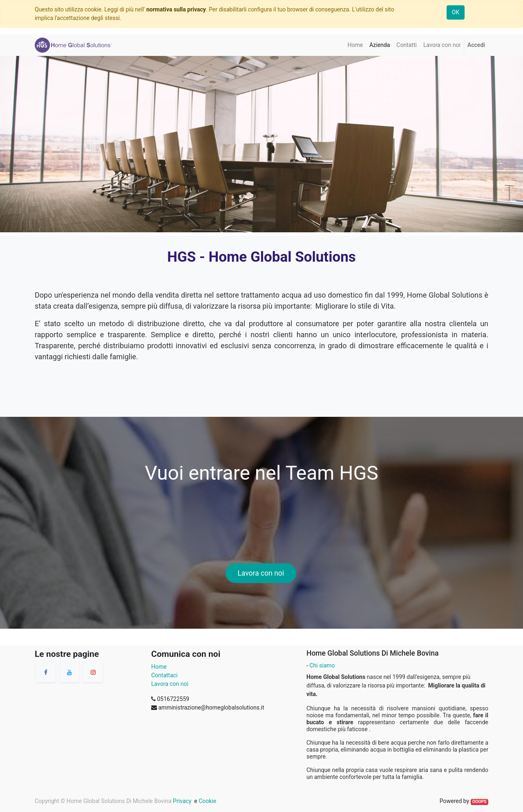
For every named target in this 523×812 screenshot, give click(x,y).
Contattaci (164, 675)
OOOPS (479, 802)
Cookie (207, 801)
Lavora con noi (261, 573)
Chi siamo (322, 665)
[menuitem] (355, 45)
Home (159, 667)
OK (456, 12)
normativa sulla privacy (176, 9)
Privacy (182, 801)
